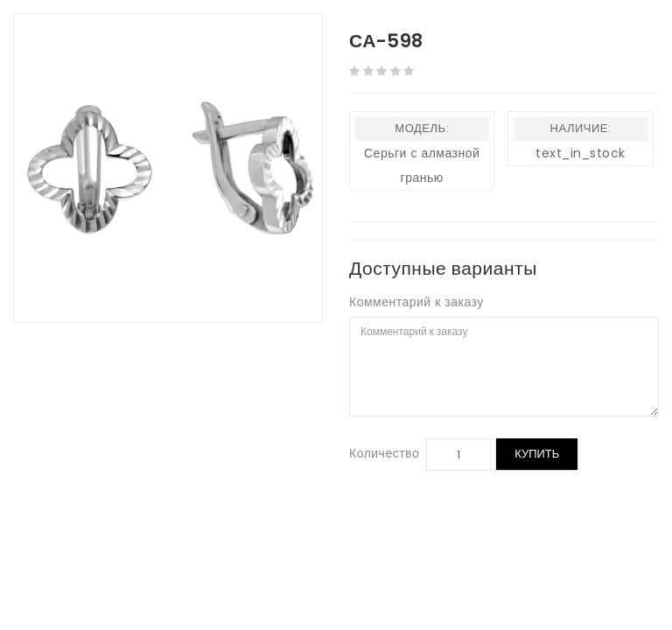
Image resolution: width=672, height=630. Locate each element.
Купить (537, 454)
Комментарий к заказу (416, 302)
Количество (384, 453)
